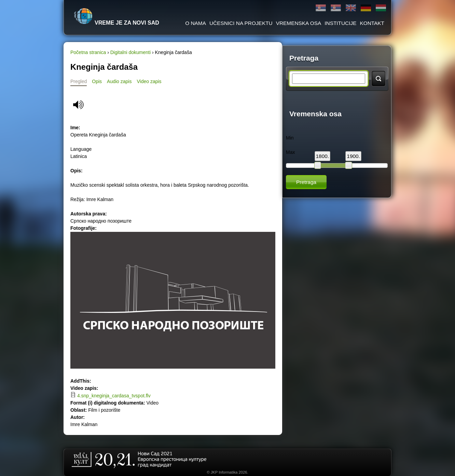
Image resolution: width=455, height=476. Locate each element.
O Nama (196, 23)
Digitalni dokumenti (130, 52)
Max (290, 152)
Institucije (340, 23)
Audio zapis (119, 81)
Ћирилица (321, 8)
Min (290, 138)
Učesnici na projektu (241, 23)
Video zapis (149, 81)
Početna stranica (88, 52)
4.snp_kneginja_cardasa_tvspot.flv (114, 396)
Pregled (79, 81)
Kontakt (372, 23)
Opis (97, 81)
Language (81, 149)
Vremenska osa (299, 23)
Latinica (336, 8)
